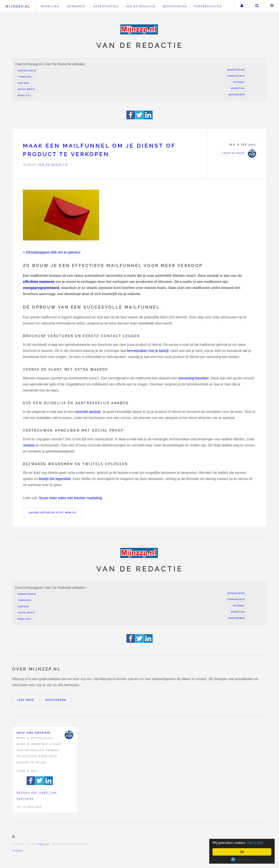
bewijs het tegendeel (55, 479)
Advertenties (106, 6)
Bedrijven (50, 6)
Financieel (25, 77)
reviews (29, 445)
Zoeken (257, 6)
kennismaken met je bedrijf (148, 351)
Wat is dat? (256, 843)
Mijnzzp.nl (18, 6)
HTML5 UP (43, 844)
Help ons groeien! (34, 733)
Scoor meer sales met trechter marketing (71, 498)
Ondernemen (237, 95)
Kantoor (23, 83)
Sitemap (17, 851)
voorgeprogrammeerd (41, 288)
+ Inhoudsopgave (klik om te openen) (52, 252)
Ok (242, 852)
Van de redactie (141, 6)
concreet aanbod (88, 412)
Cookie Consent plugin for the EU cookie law (242, 860)
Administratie (27, 71)
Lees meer (26, 700)
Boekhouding (175, 6)
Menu (272, 6)
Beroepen (76, 6)
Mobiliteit (25, 96)
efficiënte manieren (39, 282)
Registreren (56, 700)
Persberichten (208, 6)
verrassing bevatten (194, 378)
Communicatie (236, 76)
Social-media (26, 89)
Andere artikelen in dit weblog (52, 513)
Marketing (238, 88)
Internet (239, 82)
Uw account (242, 6)
